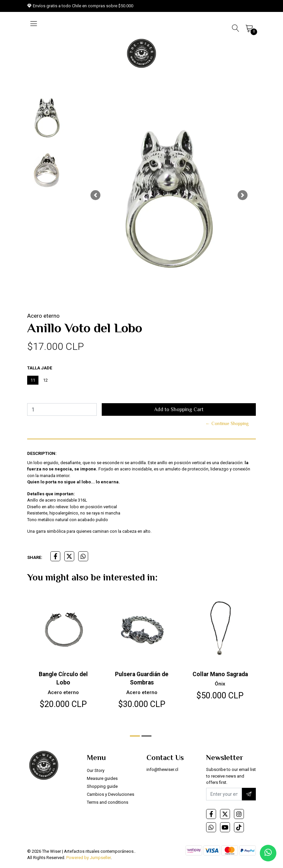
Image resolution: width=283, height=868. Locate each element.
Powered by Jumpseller (88, 860)
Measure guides (102, 780)
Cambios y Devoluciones (111, 796)
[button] (95, 195)
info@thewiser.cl (162, 771)
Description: (42, 453)
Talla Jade (40, 368)
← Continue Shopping (227, 423)
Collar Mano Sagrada (220, 674)
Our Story (96, 772)
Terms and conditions (108, 804)
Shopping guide (102, 788)
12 (45, 380)
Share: (35, 557)
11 (33, 380)
